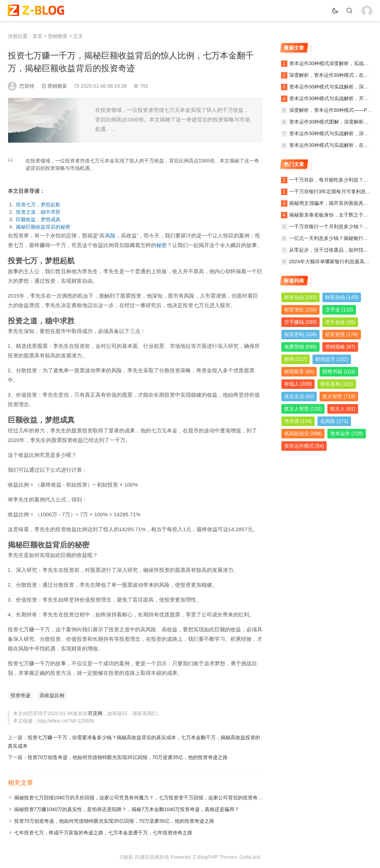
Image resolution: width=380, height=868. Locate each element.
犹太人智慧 (303, 409)
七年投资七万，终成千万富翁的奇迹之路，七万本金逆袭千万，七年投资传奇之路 (103, 833)
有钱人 (298, 384)
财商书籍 (339, 372)
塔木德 (298, 421)
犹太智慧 (339, 396)
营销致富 (58, 36)
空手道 (339, 310)
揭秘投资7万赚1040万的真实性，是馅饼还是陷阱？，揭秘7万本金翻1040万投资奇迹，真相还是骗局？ (127, 809)
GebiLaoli (250, 857)
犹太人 (343, 409)
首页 (37, 36)
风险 (110, 235)
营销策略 (340, 347)
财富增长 (301, 310)
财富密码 (301, 334)
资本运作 (347, 433)
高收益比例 (52, 695)
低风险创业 (303, 433)
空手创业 (340, 322)
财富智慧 (342, 334)
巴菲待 (27, 86)
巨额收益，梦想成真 (38, 219)
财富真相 (337, 384)
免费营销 (301, 347)
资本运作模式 (304, 446)
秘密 (162, 245)
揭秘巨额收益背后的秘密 (43, 227)
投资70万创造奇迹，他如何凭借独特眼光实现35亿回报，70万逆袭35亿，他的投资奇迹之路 (128, 757)
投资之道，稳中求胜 (38, 212)
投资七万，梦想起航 (38, 205)
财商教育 (299, 372)
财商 (296, 359)
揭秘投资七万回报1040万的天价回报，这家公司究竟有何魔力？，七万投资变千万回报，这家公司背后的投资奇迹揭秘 (143, 798)
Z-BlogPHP (205, 857)
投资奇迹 (21, 695)
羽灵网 (95, 713)
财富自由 (342, 297)
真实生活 (299, 396)
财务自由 (301, 297)
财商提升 (332, 359)
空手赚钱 (301, 322)
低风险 (334, 421)
